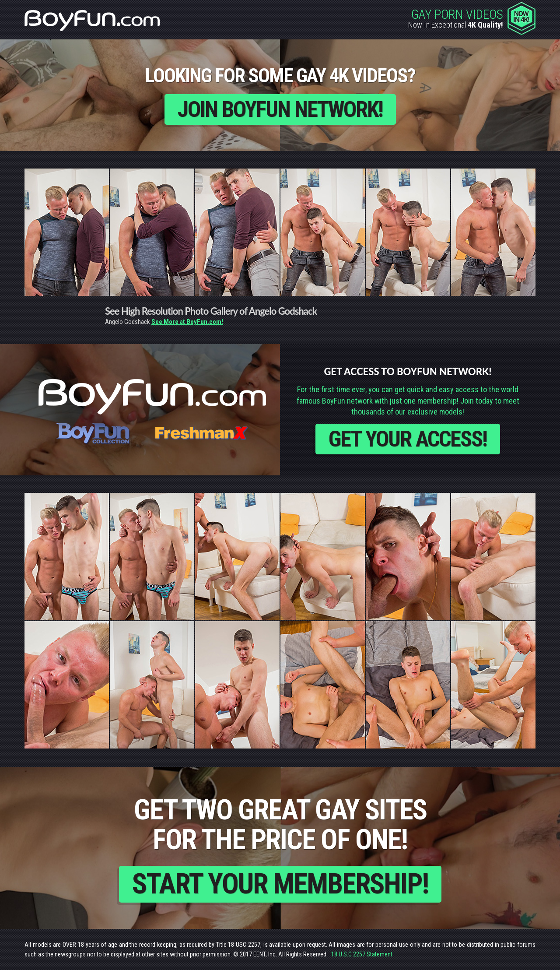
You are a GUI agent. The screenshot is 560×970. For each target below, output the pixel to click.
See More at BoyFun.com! (187, 322)
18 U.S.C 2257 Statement (362, 954)
